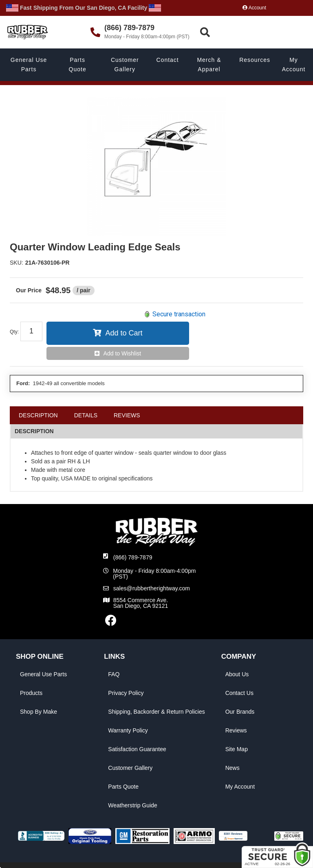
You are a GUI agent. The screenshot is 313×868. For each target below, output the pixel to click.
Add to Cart (124, 333)
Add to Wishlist (122, 353)
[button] (255, 32)
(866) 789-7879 (133, 557)
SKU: (17, 263)
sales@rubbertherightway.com (152, 588)
